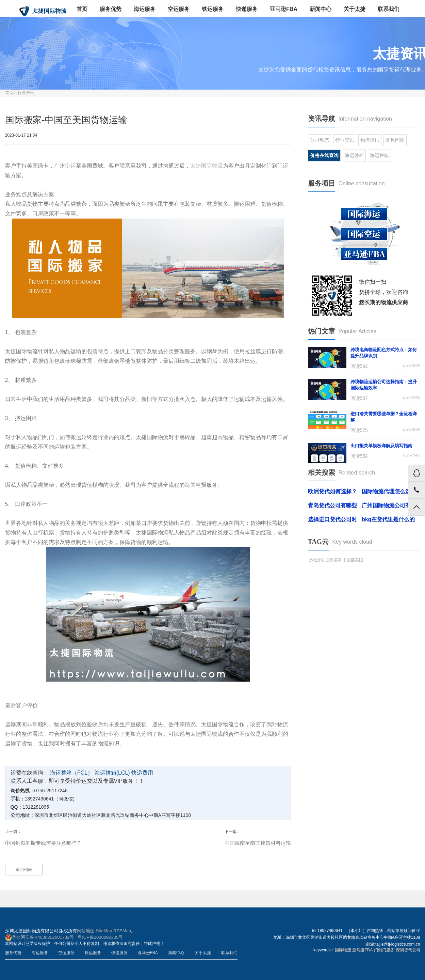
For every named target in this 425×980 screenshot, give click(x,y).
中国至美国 (353, 560)
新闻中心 (321, 9)
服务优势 (111, 9)
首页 (82, 9)
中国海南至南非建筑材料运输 (258, 843)
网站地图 (86, 931)
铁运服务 (213, 9)
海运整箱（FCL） (71, 773)
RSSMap (122, 931)
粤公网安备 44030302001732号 (40, 937)
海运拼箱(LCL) (112, 773)
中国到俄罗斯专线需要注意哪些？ (43, 843)
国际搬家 (333, 560)
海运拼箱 (379, 155)
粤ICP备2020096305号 (100, 937)
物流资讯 (370, 140)
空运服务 (179, 9)
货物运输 (316, 560)
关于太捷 (355, 9)
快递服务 (247, 9)
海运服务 (145, 9)
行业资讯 (26, 93)
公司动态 (320, 140)
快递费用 (142, 773)
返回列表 (24, 870)
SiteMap (104, 931)
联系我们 (389, 9)
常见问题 (395, 140)
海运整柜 (354, 155)
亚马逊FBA (284, 9)
